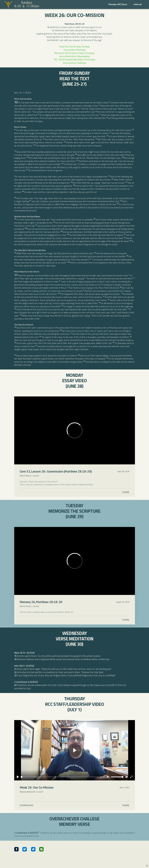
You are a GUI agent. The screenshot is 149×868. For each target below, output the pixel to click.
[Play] (18, 777)
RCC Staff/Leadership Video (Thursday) (74, 59)
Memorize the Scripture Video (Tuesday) (74, 53)
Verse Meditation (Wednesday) (74, 56)
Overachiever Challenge (74, 63)
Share (126, 492)
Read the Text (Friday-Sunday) (74, 46)
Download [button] (26, 805)
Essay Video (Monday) (74, 50)
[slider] (60, 777)
